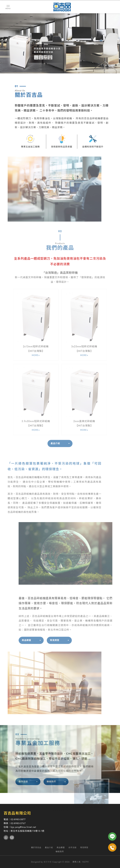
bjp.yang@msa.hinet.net (23, 827)
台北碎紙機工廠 (32, 807)
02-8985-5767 (18, 823)
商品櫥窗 (35, 640)
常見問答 (63, 640)
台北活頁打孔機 (49, 807)
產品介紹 (55, 439)
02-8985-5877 (18, 819)
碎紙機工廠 (18, 807)
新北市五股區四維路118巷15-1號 (27, 831)
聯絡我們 (43, 782)
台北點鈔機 (63, 807)
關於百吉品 (36, 848)
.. (71, 862)
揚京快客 (48, 862)
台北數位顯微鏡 (78, 807)
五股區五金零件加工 (62, 810)
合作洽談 (15, 782)
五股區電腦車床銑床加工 (98, 807)
